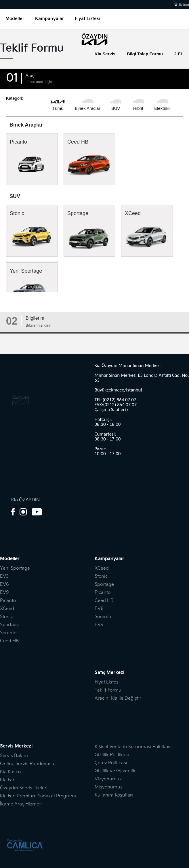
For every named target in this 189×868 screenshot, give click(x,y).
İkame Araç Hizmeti (21, 804)
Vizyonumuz (108, 779)
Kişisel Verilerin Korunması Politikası (133, 747)
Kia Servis (105, 54)
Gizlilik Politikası (112, 755)
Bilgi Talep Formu (145, 54)
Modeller (15, 19)
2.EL (179, 54)
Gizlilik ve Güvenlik (115, 771)
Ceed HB (89, 159)
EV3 (4, 576)
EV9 (4, 593)
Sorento (8, 633)
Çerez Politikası (111, 763)
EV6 (4, 584)
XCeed (147, 231)
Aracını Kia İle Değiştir (118, 698)
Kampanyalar (49, 19)
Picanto (32, 157)
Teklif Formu (108, 690)
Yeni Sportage (32, 286)
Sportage (89, 231)
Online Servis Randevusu (27, 764)
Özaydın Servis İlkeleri (24, 788)
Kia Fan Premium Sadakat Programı (38, 796)
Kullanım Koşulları (114, 795)
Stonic (32, 231)
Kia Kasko (10, 772)
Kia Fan (8, 780)
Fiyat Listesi (87, 19)
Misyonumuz (109, 787)
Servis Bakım (14, 756)
